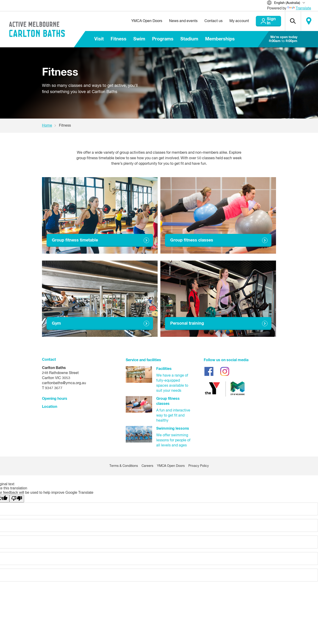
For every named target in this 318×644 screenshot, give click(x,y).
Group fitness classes (192, 240)
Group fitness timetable (75, 240)
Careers (147, 466)
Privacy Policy (199, 466)
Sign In (263, 21)
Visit (99, 39)
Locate (308, 21)
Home (47, 126)
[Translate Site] (289, 3)
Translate (299, 9)
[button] (288, 21)
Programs (163, 39)
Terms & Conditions (124, 466)
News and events (173, 21)
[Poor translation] (17, 499)
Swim (139, 39)
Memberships (220, 39)
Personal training (187, 323)
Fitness (119, 39)
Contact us (203, 21)
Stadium (189, 39)
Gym (56, 323)
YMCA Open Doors (136, 21)
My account (228, 21)
